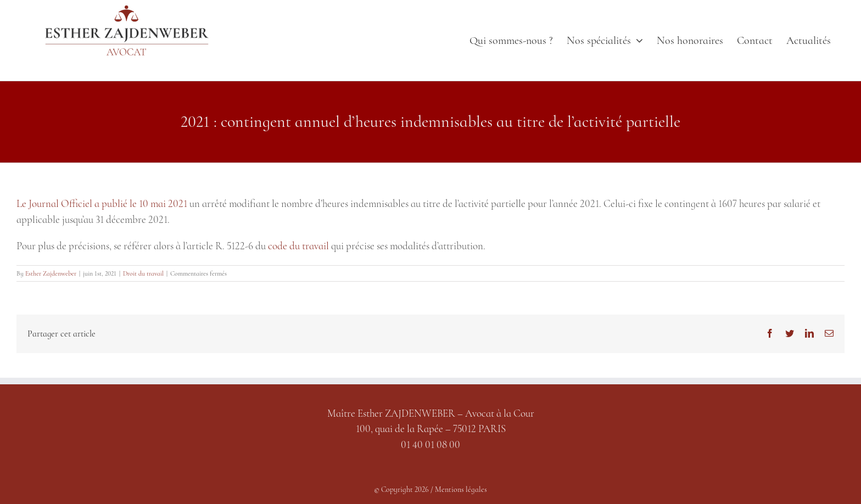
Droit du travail (143, 273)
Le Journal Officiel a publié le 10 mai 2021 (102, 203)
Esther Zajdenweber (51, 273)
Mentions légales (461, 489)
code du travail (298, 246)
